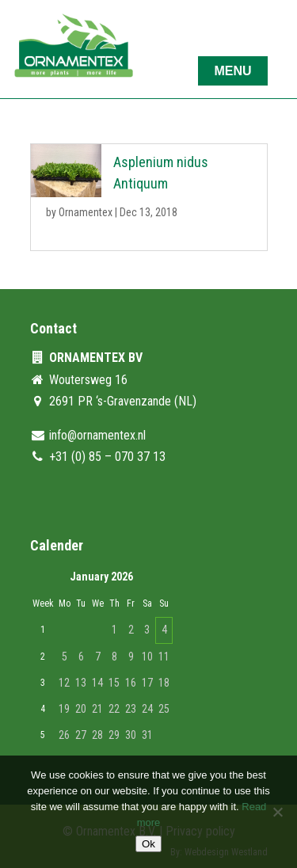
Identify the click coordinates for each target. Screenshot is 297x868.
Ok (148, 844)
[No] (277, 812)
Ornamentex (86, 212)
